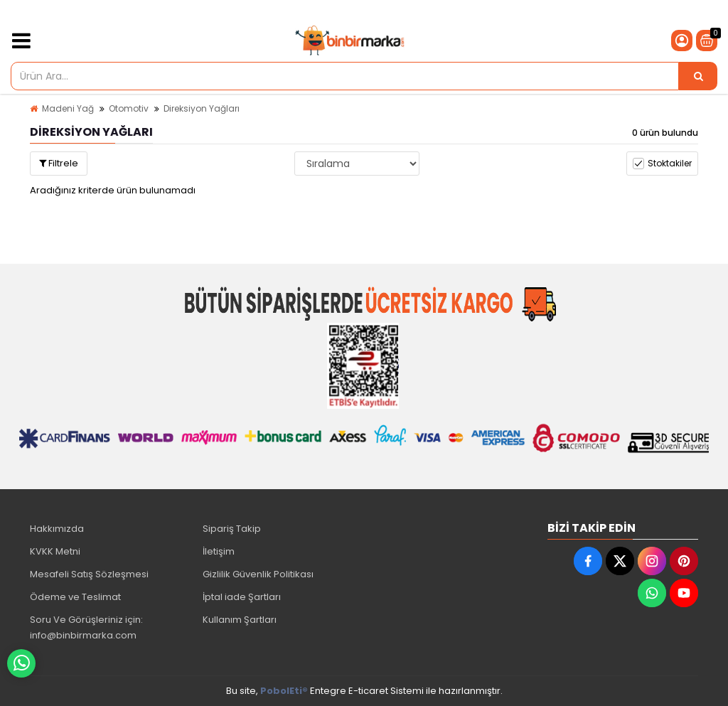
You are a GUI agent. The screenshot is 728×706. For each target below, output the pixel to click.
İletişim (219, 551)
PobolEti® (284, 691)
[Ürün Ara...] (698, 76)
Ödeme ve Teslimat (75, 597)
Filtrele (59, 163)
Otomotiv (129, 108)
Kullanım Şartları (240, 620)
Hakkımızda (57, 529)
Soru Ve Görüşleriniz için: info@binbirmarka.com (86, 627)
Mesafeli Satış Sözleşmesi (89, 574)
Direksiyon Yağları (202, 108)
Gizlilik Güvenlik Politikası (258, 574)
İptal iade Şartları (242, 597)
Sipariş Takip (232, 529)
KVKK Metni (55, 551)
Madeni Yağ (68, 108)
